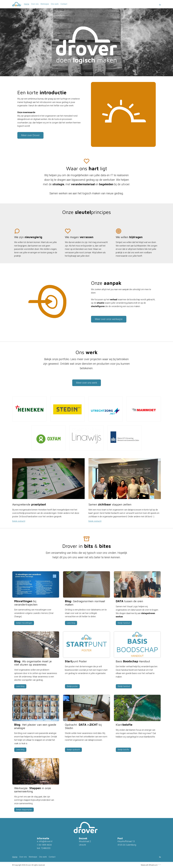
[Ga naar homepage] (17, 4)
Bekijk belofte (123, 750)
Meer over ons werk (87, 383)
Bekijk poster (72, 686)
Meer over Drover (30, 135)
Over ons (35, 4)
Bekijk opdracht (19, 521)
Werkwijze (45, 4)
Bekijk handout (124, 623)
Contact (64, 4)
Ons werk (55, 4)
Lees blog (71, 623)
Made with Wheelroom (149, 865)
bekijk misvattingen (24, 623)
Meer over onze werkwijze (109, 319)
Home (27, 4)
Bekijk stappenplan (24, 810)
